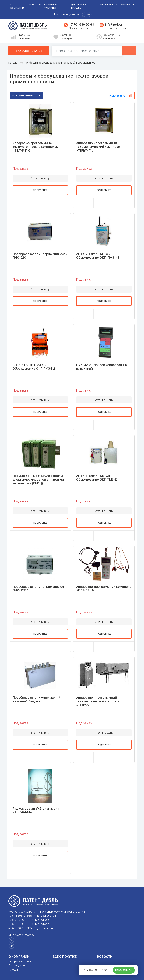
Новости (35, 4)
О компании (17, 6)
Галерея (13, 970)
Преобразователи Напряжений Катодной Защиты (36, 699)
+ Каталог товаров (29, 51)
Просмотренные (119, 37)
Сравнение (34, 37)
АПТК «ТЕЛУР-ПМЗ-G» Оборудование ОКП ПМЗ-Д (97, 478)
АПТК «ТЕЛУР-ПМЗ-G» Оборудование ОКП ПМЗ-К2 (34, 367)
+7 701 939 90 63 (82, 25)
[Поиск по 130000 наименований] (82, 51)
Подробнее (40, 190)
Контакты (127, 4)
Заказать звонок (79, 28)
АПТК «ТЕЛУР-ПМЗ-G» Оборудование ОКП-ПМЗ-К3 (98, 256)
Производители (18, 965)
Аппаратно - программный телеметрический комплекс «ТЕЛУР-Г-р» (98, 147)
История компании (20, 961)
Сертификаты (108, 4)
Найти (124, 51)
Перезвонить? (124, 970)
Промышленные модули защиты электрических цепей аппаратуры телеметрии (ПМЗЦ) (39, 479)
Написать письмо (115, 28)
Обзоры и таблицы (50, 6)
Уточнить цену (40, 178)
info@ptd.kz (113, 25)
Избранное (77, 37)
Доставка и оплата (79, 6)
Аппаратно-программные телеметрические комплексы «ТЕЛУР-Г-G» (35, 147)
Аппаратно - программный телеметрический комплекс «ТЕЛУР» (98, 701)
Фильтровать (117, 96)
